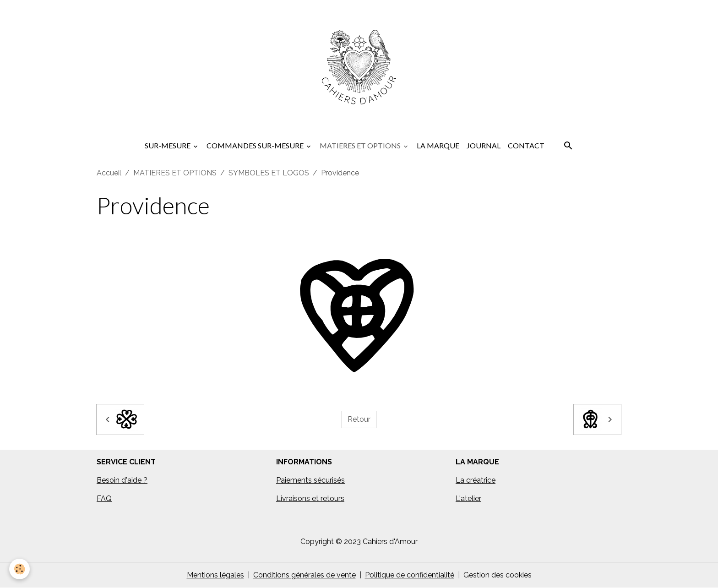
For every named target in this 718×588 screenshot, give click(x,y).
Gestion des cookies (498, 575)
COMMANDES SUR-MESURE (256, 145)
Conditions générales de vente (305, 575)
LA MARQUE (438, 145)
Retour (359, 419)
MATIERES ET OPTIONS (361, 145)
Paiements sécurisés (310, 480)
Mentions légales (215, 575)
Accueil (109, 173)
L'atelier (468, 498)
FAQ (104, 498)
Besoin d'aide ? (122, 480)
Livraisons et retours (310, 498)
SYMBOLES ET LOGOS (269, 173)
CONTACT (526, 145)
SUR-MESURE (168, 145)
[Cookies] (19, 569)
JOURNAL (484, 145)
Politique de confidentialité (410, 575)
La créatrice (476, 480)
